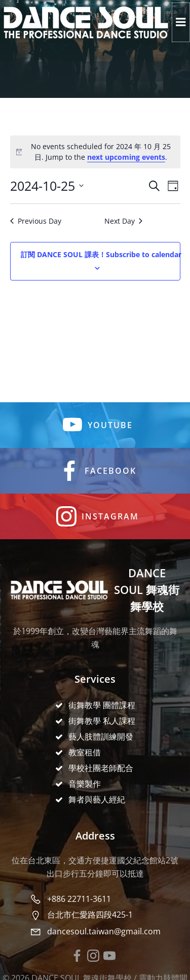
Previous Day (36, 221)
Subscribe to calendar (101, 255)
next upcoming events (126, 157)
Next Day (123, 221)
